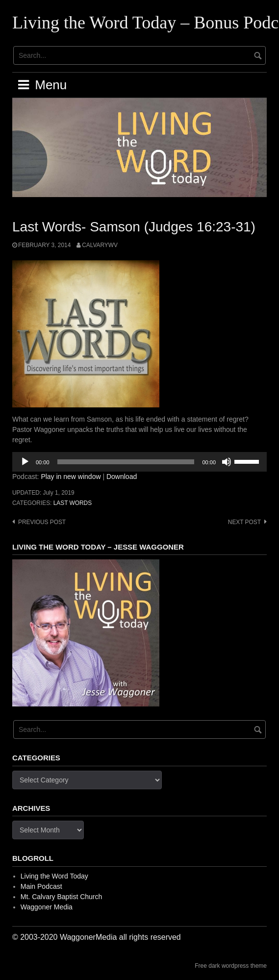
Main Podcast (41, 886)
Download (122, 477)
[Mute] (227, 462)
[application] (139, 462)
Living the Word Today (54, 876)
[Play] (25, 462)
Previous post (42, 522)
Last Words (73, 503)
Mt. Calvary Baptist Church (62, 897)
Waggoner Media (47, 907)
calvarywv (100, 245)
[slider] (126, 462)
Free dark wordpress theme (231, 966)
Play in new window (71, 477)
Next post (244, 522)
